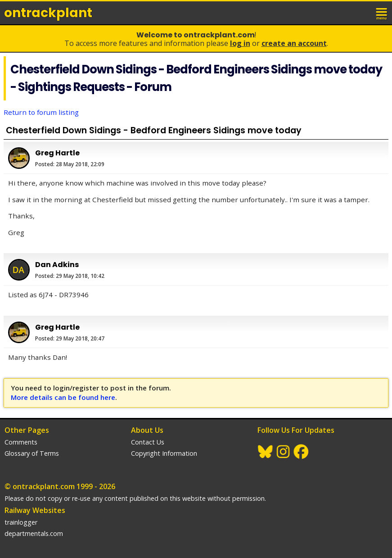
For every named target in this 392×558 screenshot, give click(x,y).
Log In (240, 43)
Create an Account (294, 43)
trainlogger (21, 522)
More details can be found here (63, 397)
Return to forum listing (41, 112)
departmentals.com (34, 533)
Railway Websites (35, 510)
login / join (362, 13)
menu (382, 13)
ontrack (48, 13)
